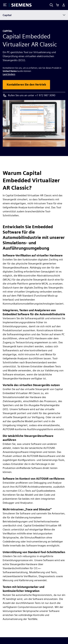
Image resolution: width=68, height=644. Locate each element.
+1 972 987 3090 (45, 95)
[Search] (51, 5)
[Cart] (57, 5)
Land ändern (9, 74)
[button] (26, 85)
